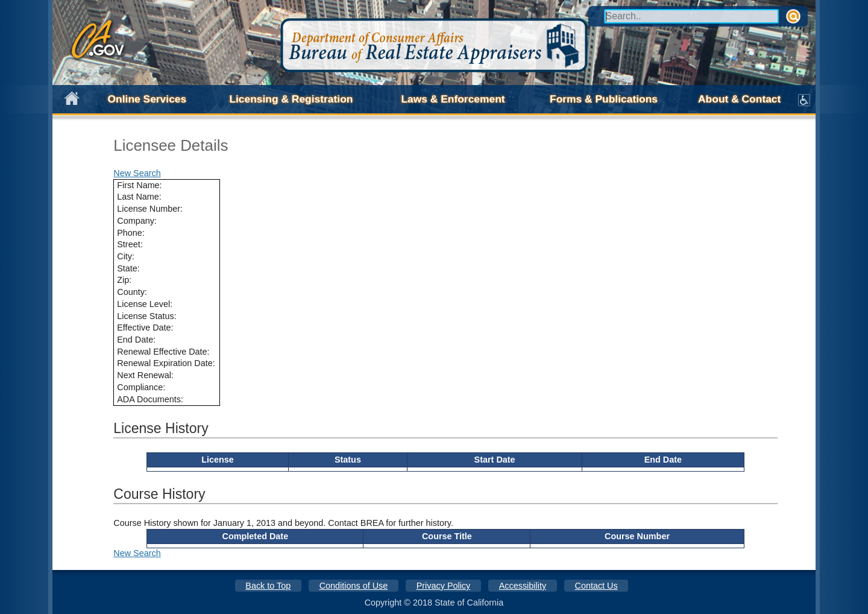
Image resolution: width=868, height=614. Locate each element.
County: (132, 292)
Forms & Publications (604, 99)
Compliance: (141, 387)
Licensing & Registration (291, 99)
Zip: (124, 280)
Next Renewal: (145, 375)
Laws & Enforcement (453, 99)
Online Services (147, 99)
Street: (130, 244)
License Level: (145, 304)
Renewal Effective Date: (163, 352)
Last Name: (139, 197)
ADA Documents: (150, 399)
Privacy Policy (444, 586)
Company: (137, 221)
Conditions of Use (354, 586)
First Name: (139, 185)
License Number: (150, 209)
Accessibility (523, 586)
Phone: (131, 233)
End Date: (136, 340)
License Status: (146, 316)
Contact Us (596, 586)
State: (128, 268)
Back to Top (268, 586)
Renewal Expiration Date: (166, 363)
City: (126, 256)
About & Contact (739, 99)
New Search (137, 173)
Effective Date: (145, 328)
